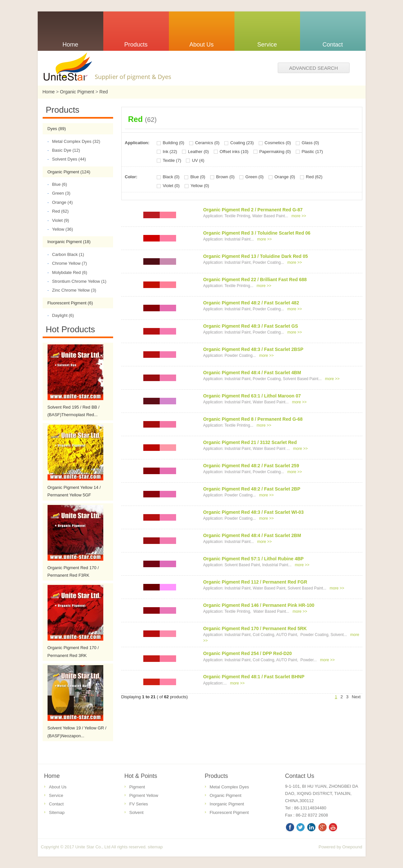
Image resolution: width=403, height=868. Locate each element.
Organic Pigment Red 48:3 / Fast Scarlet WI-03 (253, 512)
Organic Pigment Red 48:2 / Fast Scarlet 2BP (252, 489)
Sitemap (57, 812)
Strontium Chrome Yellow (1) (77, 281)
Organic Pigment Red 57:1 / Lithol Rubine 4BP (253, 559)
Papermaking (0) (275, 152)
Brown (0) (225, 177)
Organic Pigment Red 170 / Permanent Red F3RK (73, 571)
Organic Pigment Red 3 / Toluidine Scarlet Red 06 (257, 233)
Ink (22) (170, 152)
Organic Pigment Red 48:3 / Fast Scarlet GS (250, 326)
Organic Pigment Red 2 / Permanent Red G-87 (253, 210)
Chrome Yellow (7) (67, 263)
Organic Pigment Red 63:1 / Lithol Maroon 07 (252, 396)
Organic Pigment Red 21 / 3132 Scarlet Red (250, 442)
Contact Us (300, 776)
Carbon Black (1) (66, 254)
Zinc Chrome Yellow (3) (72, 290)
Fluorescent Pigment (229, 812)
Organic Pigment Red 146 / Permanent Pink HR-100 (259, 605)
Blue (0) (198, 177)
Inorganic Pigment (227, 804)
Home (49, 92)
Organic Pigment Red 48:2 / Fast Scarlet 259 (251, 466)
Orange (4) (60, 202)
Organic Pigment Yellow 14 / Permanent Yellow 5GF (74, 491)
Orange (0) (285, 177)
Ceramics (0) (207, 143)
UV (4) (198, 160)
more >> (299, 216)
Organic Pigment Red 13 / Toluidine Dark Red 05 (255, 256)
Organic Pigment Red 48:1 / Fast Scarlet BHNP (254, 677)
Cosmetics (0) (278, 143)
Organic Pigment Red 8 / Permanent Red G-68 (253, 419)
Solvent (136, 812)
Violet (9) (58, 220)
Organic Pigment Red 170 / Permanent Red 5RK (255, 628)
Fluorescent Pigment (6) (70, 303)
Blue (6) (57, 184)
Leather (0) (198, 152)
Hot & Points (141, 776)
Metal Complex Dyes (229, 787)
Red (104, 92)
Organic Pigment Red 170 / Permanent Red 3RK (73, 651)
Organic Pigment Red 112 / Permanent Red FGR (255, 582)
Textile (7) (172, 160)
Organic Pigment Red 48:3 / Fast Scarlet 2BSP (253, 349)
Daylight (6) (61, 315)
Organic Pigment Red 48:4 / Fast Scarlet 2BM (252, 535)
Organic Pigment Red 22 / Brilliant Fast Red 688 (255, 280)
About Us (58, 787)
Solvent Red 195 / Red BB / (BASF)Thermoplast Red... (74, 411)
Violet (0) (171, 186)
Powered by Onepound (341, 847)
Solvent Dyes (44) (67, 159)
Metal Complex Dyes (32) (74, 141)
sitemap (155, 847)
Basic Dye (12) (64, 150)
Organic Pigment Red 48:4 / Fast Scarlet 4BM (252, 373)
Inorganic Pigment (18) (69, 242)
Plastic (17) (312, 152)
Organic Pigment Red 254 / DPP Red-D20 (247, 653)
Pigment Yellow (144, 795)
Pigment (137, 787)
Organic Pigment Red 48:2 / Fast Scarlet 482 (251, 303)
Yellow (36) (60, 229)
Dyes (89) (57, 129)
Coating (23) (242, 143)
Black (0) (171, 177)
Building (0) (173, 143)
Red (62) (58, 211)
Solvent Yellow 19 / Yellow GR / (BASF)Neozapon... (77, 732)
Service (56, 795)
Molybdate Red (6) (67, 272)
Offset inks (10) (234, 152)
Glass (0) (310, 143)
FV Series (139, 804)
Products (216, 776)
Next (356, 697)
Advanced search (314, 68)
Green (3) (59, 193)
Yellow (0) (200, 186)
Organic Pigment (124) (69, 172)
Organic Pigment (77, 92)
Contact (56, 804)
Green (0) (254, 177)
